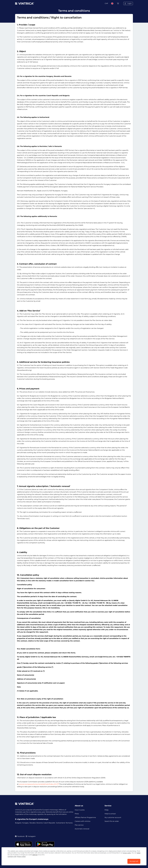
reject (139, 853)
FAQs (107, 810)
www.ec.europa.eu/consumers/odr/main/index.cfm (39, 784)
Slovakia (33, 823)
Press (77, 814)
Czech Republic (49, 823)
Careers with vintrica (82, 821)
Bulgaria (18, 823)
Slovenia (40, 823)
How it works (80, 810)
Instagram (31, 836)
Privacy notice (21, 857)
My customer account (113, 817)
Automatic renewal (82, 829)
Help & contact (110, 814)
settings (35, 855)
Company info (12, 857)
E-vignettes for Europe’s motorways (32, 819)
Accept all (134, 861)
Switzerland (61, 823)
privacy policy (127, 853)
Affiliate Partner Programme (85, 817)
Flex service (79, 825)
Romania (69, 823)
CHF (106, 3)
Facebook (20, 836)
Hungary (25, 823)
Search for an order (112, 821)
